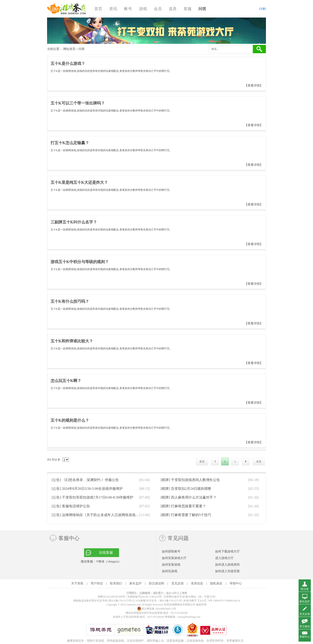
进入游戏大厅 (224, 558)
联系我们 (116, 583)
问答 (202, 9)
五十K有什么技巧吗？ (70, 301)
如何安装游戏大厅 (174, 558)
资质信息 (197, 583)
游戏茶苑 (67, 9)
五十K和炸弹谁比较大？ (72, 341)
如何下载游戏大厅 (227, 551)
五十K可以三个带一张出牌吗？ (78, 103)
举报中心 (236, 583)
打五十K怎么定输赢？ (70, 143)
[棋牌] (190, 480)
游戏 (143, 9)
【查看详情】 (254, 86)
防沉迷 (305, 589)
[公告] (85, 480)
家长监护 (135, 583)
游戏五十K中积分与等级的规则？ (80, 262)
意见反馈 (178, 583)
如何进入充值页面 (227, 571)
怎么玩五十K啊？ (66, 381)
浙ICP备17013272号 (171, 601)
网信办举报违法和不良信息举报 (144, 613)
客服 (188, 9)
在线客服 (106, 553)
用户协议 (97, 583)
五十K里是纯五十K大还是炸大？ (79, 182)
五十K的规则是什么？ (70, 420)
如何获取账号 (171, 551)
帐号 (128, 9)
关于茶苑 (77, 583)
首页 (98, 9)
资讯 (113, 9)
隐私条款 (216, 583)
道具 (173, 9)
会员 (158, 9)
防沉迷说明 (156, 583)
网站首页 (69, 49)
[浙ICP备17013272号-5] (121, 601)
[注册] (262, 9)
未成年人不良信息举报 (126, 617)
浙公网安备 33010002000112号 (157, 609)
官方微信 (305, 626)
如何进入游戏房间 (227, 565)
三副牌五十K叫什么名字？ (74, 222)
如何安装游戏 (171, 565)
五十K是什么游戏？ (68, 64)
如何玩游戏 (170, 571)
